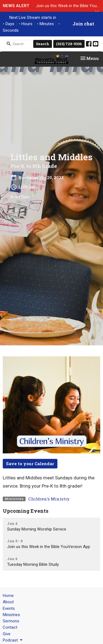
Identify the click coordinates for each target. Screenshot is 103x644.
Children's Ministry (49, 499)
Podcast (13, 640)
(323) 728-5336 (69, 44)
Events (9, 608)
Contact (10, 627)
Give (7, 634)
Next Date (23, 196)
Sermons (11, 621)
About (8, 602)
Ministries (11, 615)
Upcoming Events (26, 511)
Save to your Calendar (30, 464)
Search (43, 44)
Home (8, 596)
